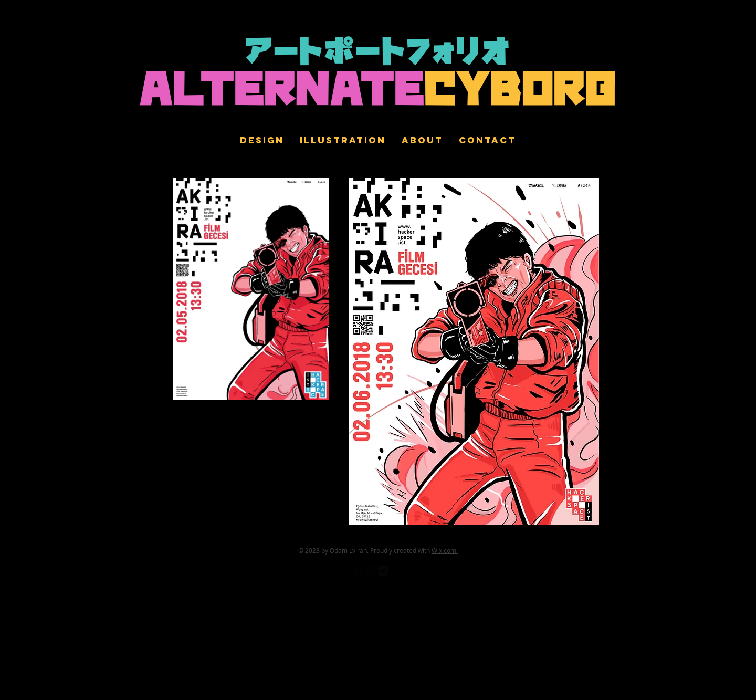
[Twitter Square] (383, 571)
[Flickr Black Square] (371, 571)
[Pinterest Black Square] (395, 571)
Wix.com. (445, 550)
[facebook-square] (359, 571)
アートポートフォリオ (378, 54)
